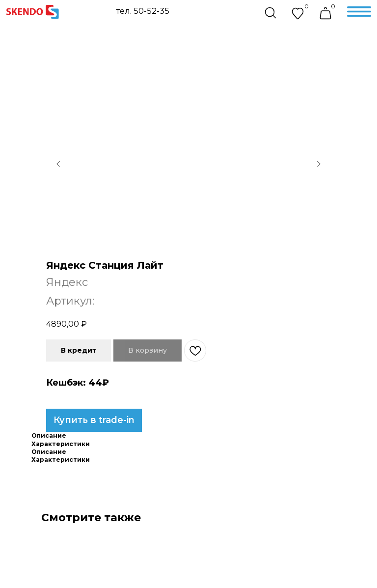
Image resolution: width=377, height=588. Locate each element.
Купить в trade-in (94, 420)
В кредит (79, 350)
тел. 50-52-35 (143, 11)
